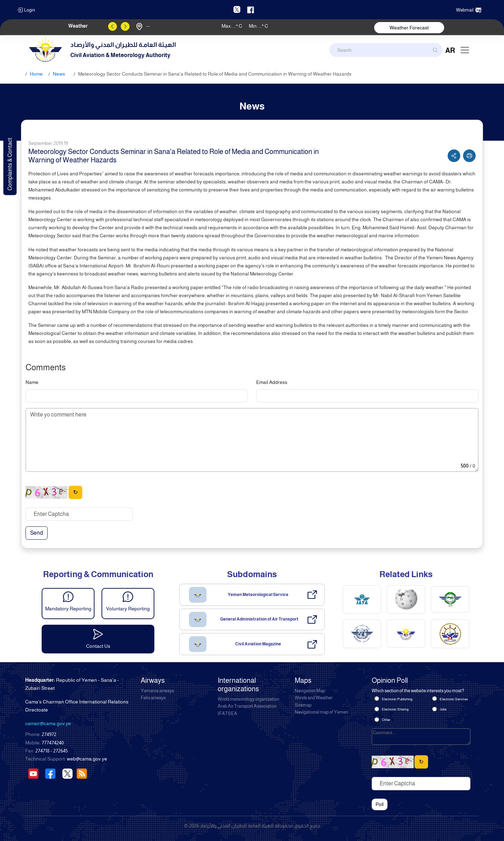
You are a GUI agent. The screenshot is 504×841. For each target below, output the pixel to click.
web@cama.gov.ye (87, 759)
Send (37, 533)
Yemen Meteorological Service (258, 595)
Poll (380, 804)
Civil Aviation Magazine (258, 644)
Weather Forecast (409, 28)
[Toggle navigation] (465, 50)
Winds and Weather (314, 698)
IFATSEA (227, 714)
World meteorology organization (248, 699)
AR (450, 50)
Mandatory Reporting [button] (68, 609)
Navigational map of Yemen (321, 712)
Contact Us (98, 646)
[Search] (386, 50)
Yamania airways (157, 691)
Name (32, 382)
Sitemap (303, 705)
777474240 (53, 743)
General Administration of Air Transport (259, 619)
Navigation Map (310, 691)
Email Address (272, 382)
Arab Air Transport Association (247, 706)
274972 (49, 734)
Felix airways (153, 698)
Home (36, 74)
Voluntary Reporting (128, 609)
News (59, 74)
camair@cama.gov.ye (48, 723)
